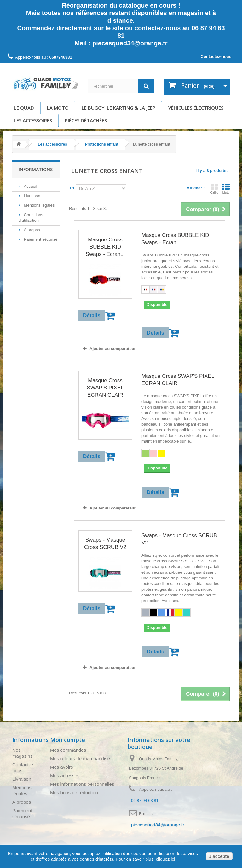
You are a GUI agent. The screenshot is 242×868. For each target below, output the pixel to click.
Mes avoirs (62, 767)
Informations (36, 169)
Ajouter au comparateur (113, 349)
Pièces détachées (86, 120)
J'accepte (219, 856)
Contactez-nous (216, 57)
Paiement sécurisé (40, 239)
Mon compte (68, 740)
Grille (214, 189)
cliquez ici (165, 859)
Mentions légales (39, 205)
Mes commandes (68, 750)
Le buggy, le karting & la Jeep (118, 108)
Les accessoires (33, 120)
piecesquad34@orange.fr (130, 43)
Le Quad (24, 108)
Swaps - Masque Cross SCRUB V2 (105, 543)
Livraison (32, 196)
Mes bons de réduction (74, 793)
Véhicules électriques (196, 108)
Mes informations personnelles (82, 784)
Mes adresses (65, 776)
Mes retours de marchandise (80, 759)
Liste (226, 189)
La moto (58, 108)
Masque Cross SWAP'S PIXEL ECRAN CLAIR (105, 388)
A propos (31, 230)
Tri (72, 188)
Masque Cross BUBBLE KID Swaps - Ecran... (105, 247)
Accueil (30, 186)
